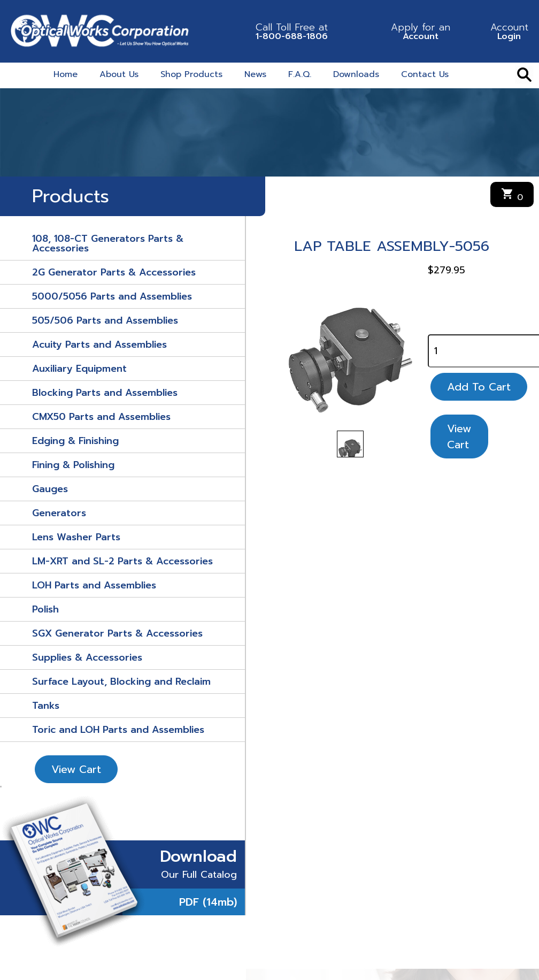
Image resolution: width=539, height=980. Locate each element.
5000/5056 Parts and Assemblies (112, 296)
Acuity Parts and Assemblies (99, 344)
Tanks (46, 706)
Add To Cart (479, 387)
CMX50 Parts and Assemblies (101, 417)
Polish (45, 609)
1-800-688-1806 (291, 31)
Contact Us (425, 74)
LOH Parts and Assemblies (94, 585)
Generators (59, 513)
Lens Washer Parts (76, 537)
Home (66, 74)
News (255, 74)
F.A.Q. (300, 74)
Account (421, 31)
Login (509, 31)
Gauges (50, 489)
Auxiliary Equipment (79, 369)
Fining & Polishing (73, 465)
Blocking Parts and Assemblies (105, 393)
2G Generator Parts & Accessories (114, 272)
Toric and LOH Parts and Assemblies (118, 730)
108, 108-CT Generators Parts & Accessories (108, 243)
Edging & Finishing (75, 441)
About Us (119, 74)
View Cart (76, 769)
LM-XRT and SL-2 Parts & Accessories (122, 561)
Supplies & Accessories (87, 657)
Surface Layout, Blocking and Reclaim (121, 682)
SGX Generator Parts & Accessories (117, 633)
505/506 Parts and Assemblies (105, 320)
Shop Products (191, 74)
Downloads (356, 74)
